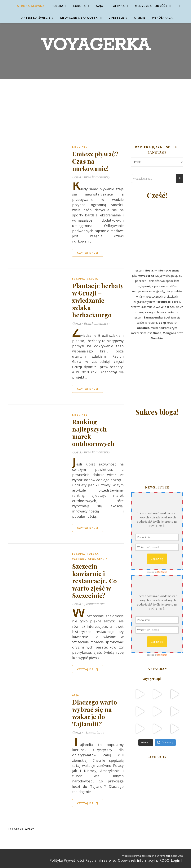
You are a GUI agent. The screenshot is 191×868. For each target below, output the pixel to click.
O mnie (140, 17)
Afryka (119, 6)
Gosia (76, 177)
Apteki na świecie (36, 17)
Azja (100, 6)
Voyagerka (96, 45)
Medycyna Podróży (151, 6)
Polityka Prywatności (67, 860)
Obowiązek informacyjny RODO (144, 860)
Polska (57, 6)
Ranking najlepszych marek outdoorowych (93, 433)
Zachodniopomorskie (90, 559)
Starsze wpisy (21, 829)
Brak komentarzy (97, 177)
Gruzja (92, 279)
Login (175, 860)
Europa (80, 6)
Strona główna (31, 6)
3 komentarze (94, 732)
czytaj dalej (88, 253)
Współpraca (162, 17)
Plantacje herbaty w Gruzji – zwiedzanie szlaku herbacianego (98, 300)
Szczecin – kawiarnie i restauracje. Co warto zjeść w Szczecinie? (95, 581)
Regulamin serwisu (101, 860)
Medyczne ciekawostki (79, 17)
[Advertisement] (95, 108)
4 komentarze (94, 604)
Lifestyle (116, 17)
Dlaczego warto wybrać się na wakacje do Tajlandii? (95, 713)
